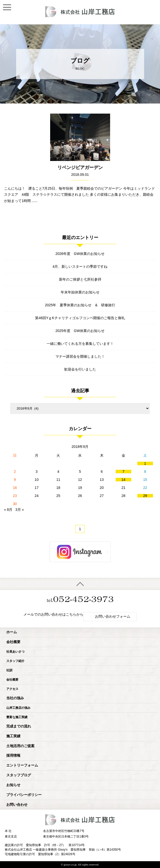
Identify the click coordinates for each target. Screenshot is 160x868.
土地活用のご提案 (20, 746)
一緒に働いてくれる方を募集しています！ (80, 344)
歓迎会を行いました (80, 369)
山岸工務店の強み (18, 708)
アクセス (12, 689)
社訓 (9, 670)
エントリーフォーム (22, 765)
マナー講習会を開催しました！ (80, 356)
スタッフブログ (19, 775)
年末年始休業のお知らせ (80, 292)
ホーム (12, 632)
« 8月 (8, 510)
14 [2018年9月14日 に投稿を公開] (123, 480)
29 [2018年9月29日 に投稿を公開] (145, 496)
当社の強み (15, 698)
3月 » (20, 510)
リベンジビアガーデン (80, 168)
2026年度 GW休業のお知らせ (80, 254)
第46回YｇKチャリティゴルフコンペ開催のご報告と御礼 (80, 318)
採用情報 (13, 756)
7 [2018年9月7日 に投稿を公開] (123, 472)
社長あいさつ (15, 652)
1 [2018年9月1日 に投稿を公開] (145, 463)
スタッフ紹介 (15, 661)
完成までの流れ (19, 726)
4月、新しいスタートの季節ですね (80, 266)
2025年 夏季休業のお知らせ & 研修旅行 (80, 305)
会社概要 (13, 642)
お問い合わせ (17, 805)
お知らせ (13, 785)
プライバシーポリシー (24, 795)
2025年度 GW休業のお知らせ (80, 331)
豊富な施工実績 (17, 717)
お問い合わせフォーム (110, 616)
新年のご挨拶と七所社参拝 (80, 279)
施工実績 (13, 736)
